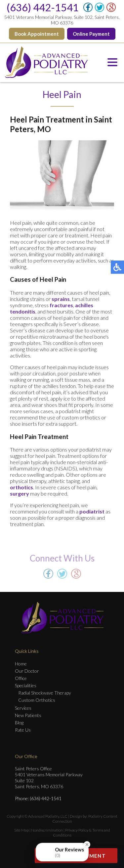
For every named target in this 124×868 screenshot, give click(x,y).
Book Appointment (37, 34)
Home (21, 664)
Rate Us (23, 730)
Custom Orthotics (37, 700)
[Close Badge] (87, 844)
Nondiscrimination (47, 830)
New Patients (28, 715)
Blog (19, 723)
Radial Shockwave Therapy (45, 693)
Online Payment (91, 34)
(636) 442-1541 (43, 7)
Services (23, 708)
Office (21, 678)
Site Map (21, 830)
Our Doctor (27, 671)
